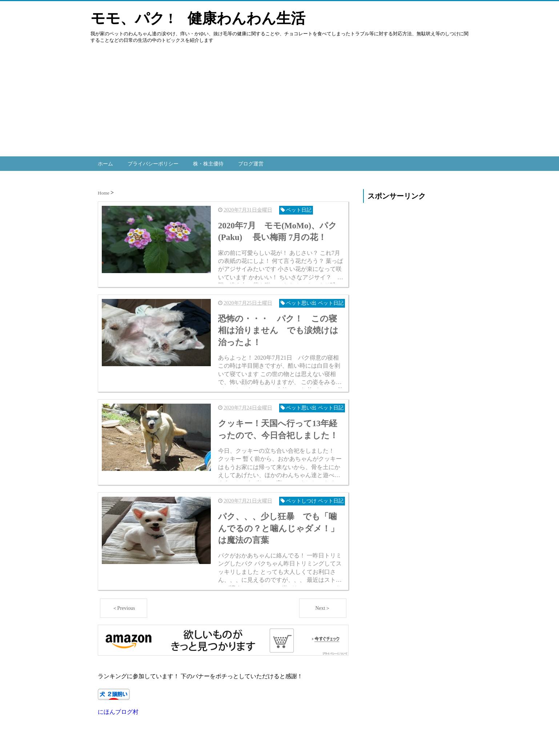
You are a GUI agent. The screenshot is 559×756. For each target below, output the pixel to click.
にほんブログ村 (118, 752)
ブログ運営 (251, 163)
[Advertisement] (218, 105)
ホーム (105, 163)
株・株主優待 (208, 163)
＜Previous (124, 648)
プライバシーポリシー (153, 163)
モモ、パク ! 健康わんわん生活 (198, 18)
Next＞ (323, 648)
